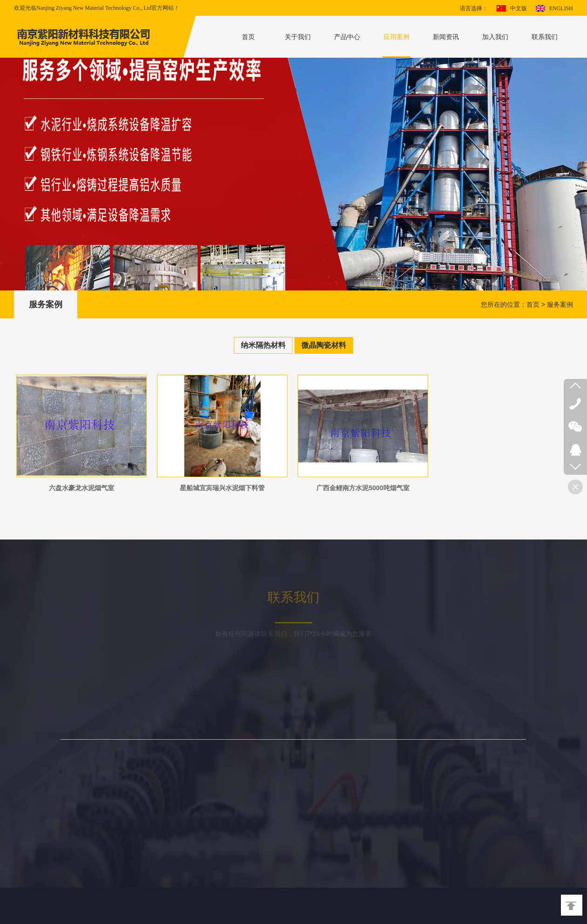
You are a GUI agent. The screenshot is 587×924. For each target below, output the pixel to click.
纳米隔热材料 (263, 345)
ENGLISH (561, 8)
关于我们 (298, 37)
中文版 (519, 8)
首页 (248, 37)
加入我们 (495, 37)
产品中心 (347, 37)
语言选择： (474, 8)
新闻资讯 (446, 37)
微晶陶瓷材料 (324, 345)
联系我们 (545, 37)
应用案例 (396, 37)
